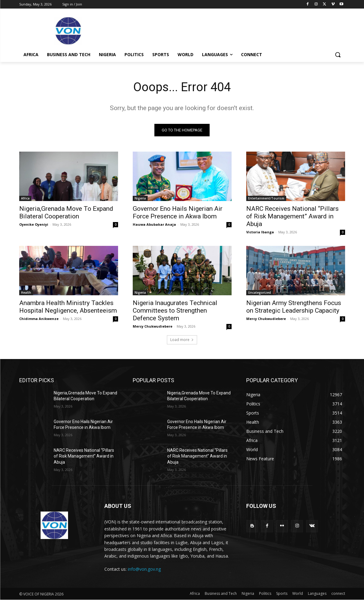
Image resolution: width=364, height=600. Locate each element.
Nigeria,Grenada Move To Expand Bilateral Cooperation (66, 212)
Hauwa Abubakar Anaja (154, 224)
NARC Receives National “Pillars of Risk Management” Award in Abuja (292, 216)
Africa (25, 198)
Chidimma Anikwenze (39, 319)
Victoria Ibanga (260, 232)
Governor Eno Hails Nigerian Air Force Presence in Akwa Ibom (178, 212)
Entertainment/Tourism (266, 198)
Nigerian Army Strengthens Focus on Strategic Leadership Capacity (294, 307)
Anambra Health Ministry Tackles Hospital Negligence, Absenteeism (68, 307)
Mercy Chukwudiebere (153, 326)
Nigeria (140, 198)
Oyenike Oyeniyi (34, 224)
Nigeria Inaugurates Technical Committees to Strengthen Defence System (175, 311)
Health (26, 293)
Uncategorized (259, 293)
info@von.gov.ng (144, 569)
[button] (338, 55)
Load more (182, 340)
